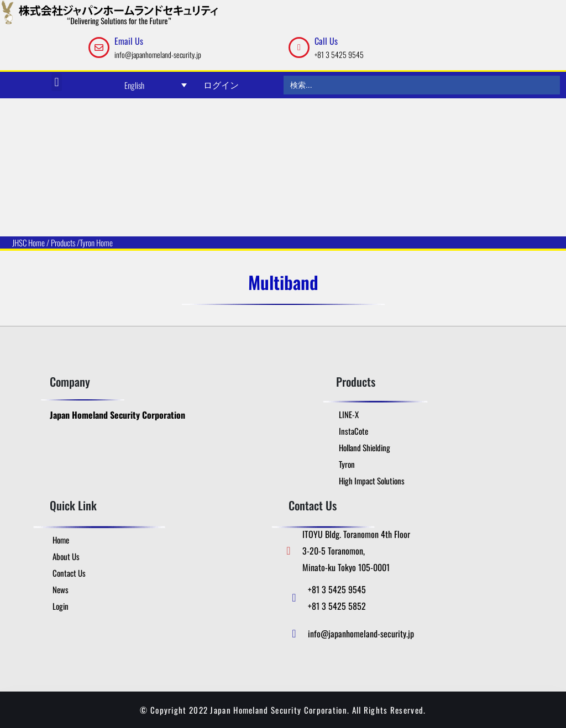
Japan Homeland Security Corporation (117, 415)
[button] (57, 82)
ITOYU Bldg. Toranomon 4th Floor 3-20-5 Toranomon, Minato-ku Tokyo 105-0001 (356, 551)
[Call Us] (299, 48)
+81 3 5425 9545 (339, 54)
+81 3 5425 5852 (337, 606)
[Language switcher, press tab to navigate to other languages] (156, 85)
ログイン (221, 85)
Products (63, 242)
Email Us (129, 41)
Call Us (326, 41)
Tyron (87, 242)
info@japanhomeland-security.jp (158, 54)
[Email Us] (99, 48)
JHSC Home (28, 242)
